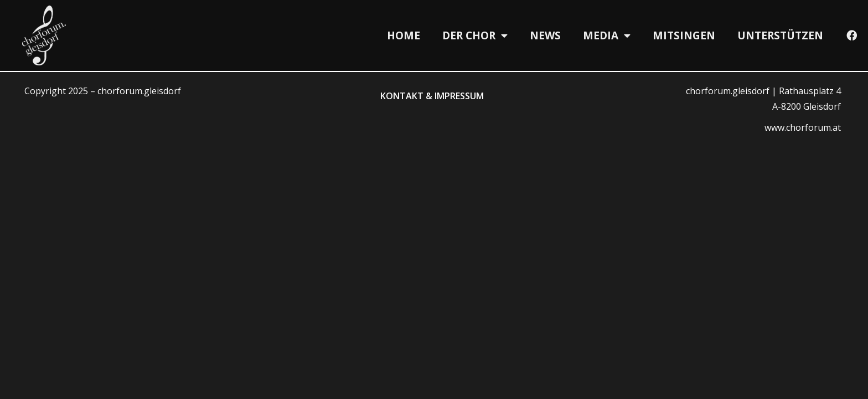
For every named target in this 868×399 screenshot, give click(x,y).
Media (607, 35)
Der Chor (475, 35)
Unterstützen (780, 35)
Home (404, 35)
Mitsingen (684, 35)
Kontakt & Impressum (432, 96)
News (545, 35)
